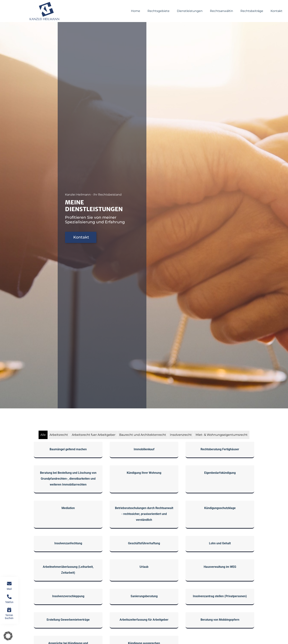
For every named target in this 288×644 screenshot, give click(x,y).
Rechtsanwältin (222, 11)
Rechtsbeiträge (252, 11)
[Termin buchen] (9, 610)
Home (136, 11)
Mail (9, 589)
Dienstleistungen (190, 11)
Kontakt (277, 11)
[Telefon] (9, 597)
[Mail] (9, 583)
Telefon (9, 602)
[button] (8, 636)
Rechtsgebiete (159, 11)
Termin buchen (9, 617)
